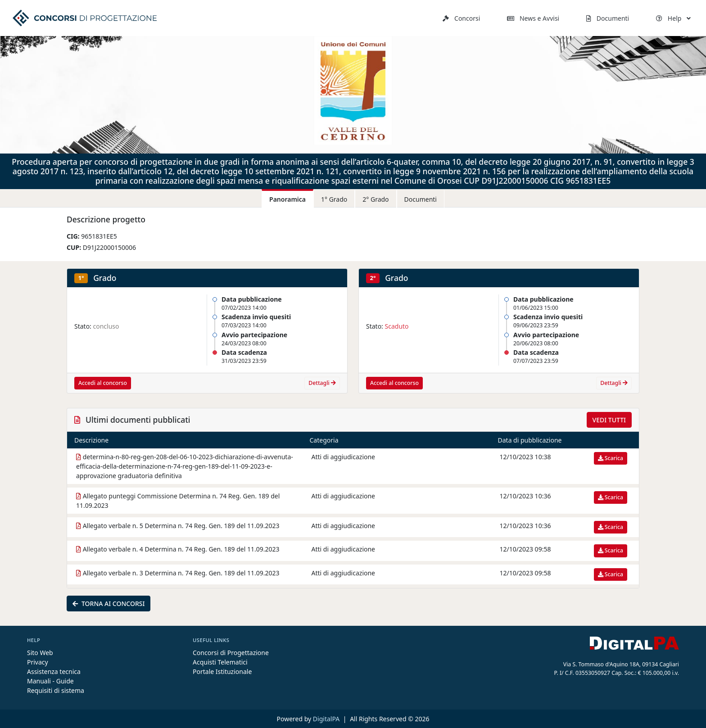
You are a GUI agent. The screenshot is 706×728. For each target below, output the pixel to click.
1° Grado (334, 199)
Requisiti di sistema (56, 690)
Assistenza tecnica (54, 671)
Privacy (38, 662)
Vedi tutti (609, 420)
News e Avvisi (533, 18)
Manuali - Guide (50, 681)
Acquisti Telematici (220, 662)
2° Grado (376, 199)
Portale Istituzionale (222, 671)
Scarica (611, 458)
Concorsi (461, 18)
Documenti (608, 18)
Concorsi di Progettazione (231, 653)
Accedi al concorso (103, 383)
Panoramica (287, 199)
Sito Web (40, 653)
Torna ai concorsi (109, 604)
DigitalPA (327, 719)
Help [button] (673, 18)
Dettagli (322, 383)
